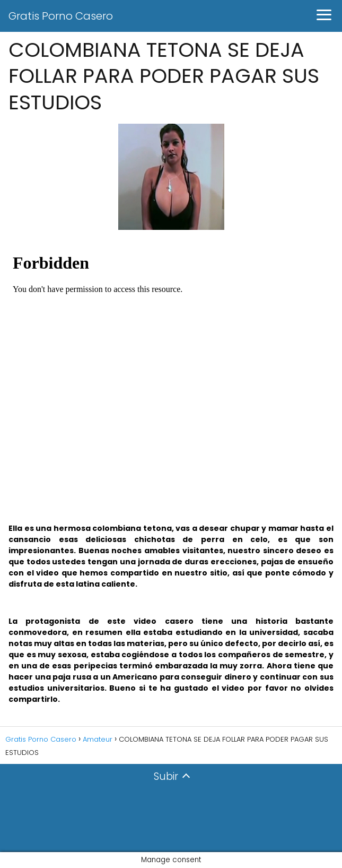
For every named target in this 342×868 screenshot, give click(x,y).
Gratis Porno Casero (61, 16)
